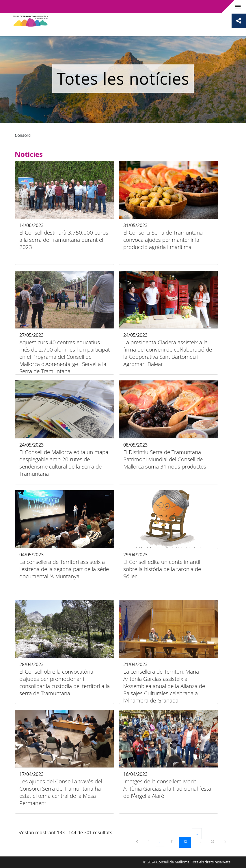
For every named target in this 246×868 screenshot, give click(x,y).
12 (187, 841)
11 (174, 841)
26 (215, 841)
